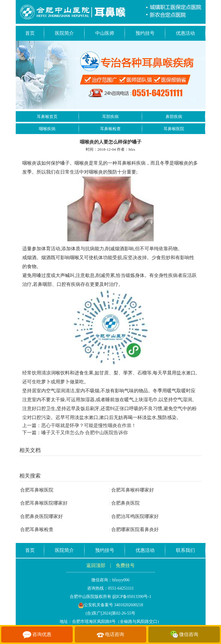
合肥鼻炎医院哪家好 (42, 516)
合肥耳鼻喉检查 (37, 529)
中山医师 (105, 33)
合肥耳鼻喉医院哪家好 (44, 503)
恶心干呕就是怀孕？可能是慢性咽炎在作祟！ (89, 425)
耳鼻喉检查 (110, 129)
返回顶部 (96, 565)
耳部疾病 (110, 117)
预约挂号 (145, 33)
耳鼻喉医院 (174, 129)
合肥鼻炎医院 (124, 503)
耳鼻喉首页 (47, 117)
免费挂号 (125, 565)
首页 (30, 33)
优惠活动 (185, 33)
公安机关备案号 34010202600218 (111, 605)
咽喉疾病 (47, 129)
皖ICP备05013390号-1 (132, 597)
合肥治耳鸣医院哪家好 (134, 516)
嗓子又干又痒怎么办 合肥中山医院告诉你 (85, 433)
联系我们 (185, 550)
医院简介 (64, 33)
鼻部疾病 (174, 117)
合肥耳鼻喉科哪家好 (131, 490)
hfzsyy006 (121, 580)
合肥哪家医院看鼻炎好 (134, 529)
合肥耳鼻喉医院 (37, 490)
